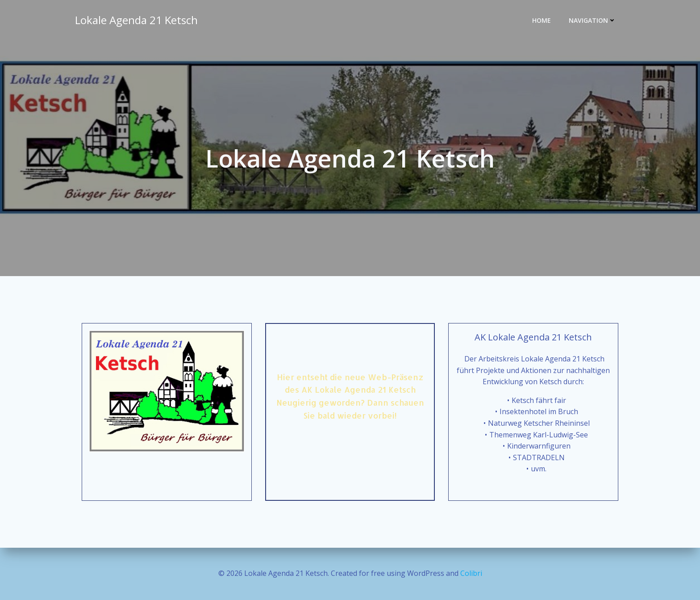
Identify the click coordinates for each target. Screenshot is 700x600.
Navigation (592, 20)
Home (542, 20)
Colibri (471, 573)
